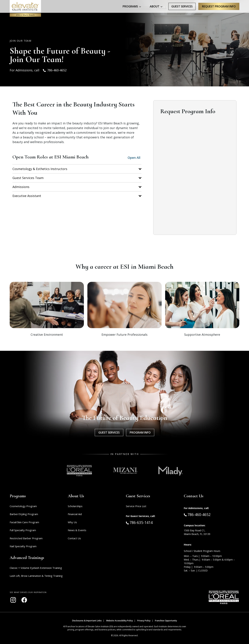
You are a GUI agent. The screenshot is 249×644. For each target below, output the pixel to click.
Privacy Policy (144, 621)
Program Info (140, 433)
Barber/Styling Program (24, 514)
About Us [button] (76, 496)
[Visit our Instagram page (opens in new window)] (13, 600)
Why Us (72, 522)
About (155, 6)
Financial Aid (75, 514)
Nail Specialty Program (23, 546)
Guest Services (182, 6)
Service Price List (136, 506)
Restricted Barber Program (26, 538)
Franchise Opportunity (166, 621)
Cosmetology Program (23, 506)
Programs (130, 6)
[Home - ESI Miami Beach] (25, 6)
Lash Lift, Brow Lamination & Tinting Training (36, 576)
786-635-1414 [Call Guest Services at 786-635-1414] (139, 522)
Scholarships (75, 506)
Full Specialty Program (23, 530)
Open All (134, 158)
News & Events (77, 530)
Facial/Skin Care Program (24, 522)
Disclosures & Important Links (87, 621)
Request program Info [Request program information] (219, 6)
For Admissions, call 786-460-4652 (38, 70)
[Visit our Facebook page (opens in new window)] (24, 600)
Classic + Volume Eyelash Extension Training (36, 568)
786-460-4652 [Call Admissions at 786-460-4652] (197, 514)
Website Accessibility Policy (119, 621)
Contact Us (74, 538)
